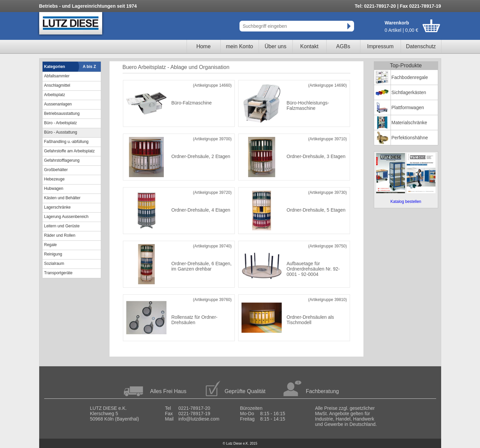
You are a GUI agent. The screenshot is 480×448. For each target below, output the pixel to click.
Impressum (380, 46)
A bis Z (89, 67)
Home (203, 46)
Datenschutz (421, 46)
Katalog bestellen (406, 202)
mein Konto (240, 46)
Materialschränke (409, 123)
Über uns (276, 46)
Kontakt (309, 46)
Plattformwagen (408, 107)
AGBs (343, 46)
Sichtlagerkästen (409, 92)
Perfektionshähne (410, 138)
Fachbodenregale (410, 77)
